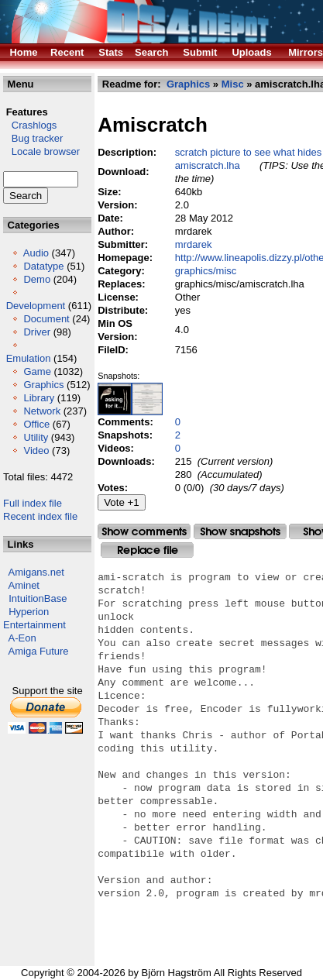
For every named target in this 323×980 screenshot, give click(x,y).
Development (36, 306)
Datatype (43, 266)
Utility (36, 437)
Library (39, 398)
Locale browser (41, 151)
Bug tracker (33, 138)
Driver (37, 332)
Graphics (43, 385)
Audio (36, 253)
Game (37, 371)
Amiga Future (39, 651)
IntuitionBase (38, 598)
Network (42, 411)
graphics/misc (206, 271)
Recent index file (40, 516)
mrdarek (194, 244)
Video (36, 450)
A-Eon (22, 638)
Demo (37, 279)
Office (36, 424)
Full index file (33, 503)
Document (46, 319)
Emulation (29, 358)
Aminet (24, 585)
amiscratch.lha (208, 165)
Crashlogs (30, 125)
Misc (233, 84)
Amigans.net (36, 572)
